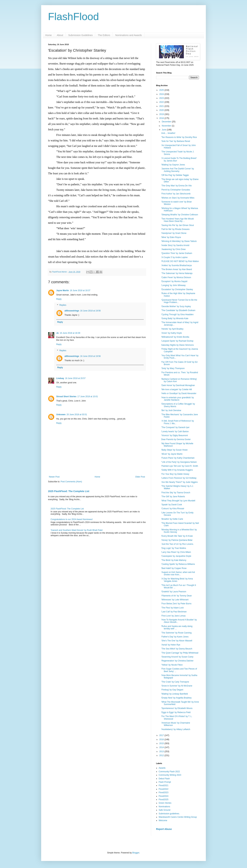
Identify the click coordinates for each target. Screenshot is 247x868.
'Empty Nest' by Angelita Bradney (176, 698)
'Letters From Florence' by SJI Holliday (179, 478)
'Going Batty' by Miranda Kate (175, 318)
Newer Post (54, 477)
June (164, 130)
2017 (162, 735)
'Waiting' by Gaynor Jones (173, 165)
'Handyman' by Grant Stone (174, 233)
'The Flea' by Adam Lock (172, 608)
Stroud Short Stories (66, 397)
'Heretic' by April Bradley (172, 329)
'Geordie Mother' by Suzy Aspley (176, 306)
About (60, 35)
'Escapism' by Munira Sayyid (174, 281)
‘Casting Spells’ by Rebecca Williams (178, 564)
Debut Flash (164, 779)
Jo (57, 333)
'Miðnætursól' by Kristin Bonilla (175, 337)
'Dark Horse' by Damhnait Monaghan (178, 385)
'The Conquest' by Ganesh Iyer (175, 427)
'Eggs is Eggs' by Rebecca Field (176, 712)
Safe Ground (164, 810)
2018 (162, 118)
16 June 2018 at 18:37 (80, 290)
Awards (162, 768)
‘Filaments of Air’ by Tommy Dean (177, 596)
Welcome (163, 820)
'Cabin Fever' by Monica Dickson (176, 277)
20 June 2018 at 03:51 (77, 415)
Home (48, 35)
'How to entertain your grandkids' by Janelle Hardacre (178, 399)
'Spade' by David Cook (172, 505)
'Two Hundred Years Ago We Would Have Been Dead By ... (177, 220)
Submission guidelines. (169, 814)
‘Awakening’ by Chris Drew (173, 249)
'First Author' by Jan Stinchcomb (176, 194)
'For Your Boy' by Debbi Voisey (175, 474)
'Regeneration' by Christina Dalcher (177, 661)
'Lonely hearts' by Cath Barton (175, 432)
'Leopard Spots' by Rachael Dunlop (177, 341)
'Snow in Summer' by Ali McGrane (177, 686)
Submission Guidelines (80, 35)
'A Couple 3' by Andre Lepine (174, 257)
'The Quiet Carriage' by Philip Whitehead (180, 653)
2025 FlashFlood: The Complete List (69, 491)
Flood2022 (164, 789)
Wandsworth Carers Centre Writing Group (178, 817)
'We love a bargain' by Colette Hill (177, 389)
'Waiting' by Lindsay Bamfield (175, 694)
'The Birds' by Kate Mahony (174, 560)
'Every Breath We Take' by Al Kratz (177, 536)
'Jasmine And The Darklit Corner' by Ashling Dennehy (178, 170)
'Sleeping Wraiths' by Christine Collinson (180, 215)
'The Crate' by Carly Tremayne (175, 682)
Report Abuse (164, 829)
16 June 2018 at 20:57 (75, 378)
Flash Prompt (165, 782)
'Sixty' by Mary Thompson (173, 368)
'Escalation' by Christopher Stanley (177, 289)
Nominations (164, 807)
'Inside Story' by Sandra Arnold (175, 245)
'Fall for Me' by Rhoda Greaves (175, 229)
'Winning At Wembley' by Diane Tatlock (179, 241)
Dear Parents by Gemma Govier (176, 439)
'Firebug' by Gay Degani (172, 690)
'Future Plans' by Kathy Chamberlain (178, 458)
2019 (162, 114)
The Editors (104, 35)
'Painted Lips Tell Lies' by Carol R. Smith (180, 466)
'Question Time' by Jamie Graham (177, 253)
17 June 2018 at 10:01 (88, 397)
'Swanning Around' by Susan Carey (177, 657)
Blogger (136, 853)
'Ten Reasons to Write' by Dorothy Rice (179, 137)
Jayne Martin (63, 290)
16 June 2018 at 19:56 (90, 311)
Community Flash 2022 (169, 772)
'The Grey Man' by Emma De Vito (177, 186)
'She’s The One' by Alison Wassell (177, 641)
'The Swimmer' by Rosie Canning (176, 633)
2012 (162, 755)
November (167, 126)
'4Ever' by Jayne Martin (172, 454)
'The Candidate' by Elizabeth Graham (178, 310)
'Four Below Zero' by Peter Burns (176, 604)
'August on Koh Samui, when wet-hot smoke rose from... (178, 573)
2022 (162, 102)
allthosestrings (72, 311)
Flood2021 (164, 785)
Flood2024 (164, 796)
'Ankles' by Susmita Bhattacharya (176, 265)
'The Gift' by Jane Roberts (173, 497)
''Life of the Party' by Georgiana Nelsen (179, 462)
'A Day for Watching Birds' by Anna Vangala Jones (177, 580)
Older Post (140, 477)
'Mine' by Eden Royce (171, 237)
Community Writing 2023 (170, 775)
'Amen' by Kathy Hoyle (172, 333)
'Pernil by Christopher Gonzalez (176, 190)
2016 (162, 739)
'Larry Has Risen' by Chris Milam (176, 552)
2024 (162, 94)
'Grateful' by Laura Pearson (174, 592)
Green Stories (165, 803)
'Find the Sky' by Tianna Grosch (176, 493)
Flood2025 (164, 800)
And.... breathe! (168, 133)
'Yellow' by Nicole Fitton (172, 665)
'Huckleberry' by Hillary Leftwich (176, 729)
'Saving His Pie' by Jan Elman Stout (178, 225)
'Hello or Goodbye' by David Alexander (179, 393)
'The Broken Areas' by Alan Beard (177, 269)
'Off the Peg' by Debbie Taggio (175, 175)
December (167, 122)
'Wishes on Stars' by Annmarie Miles (178, 198)
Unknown (61, 415)
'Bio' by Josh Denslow (171, 410)
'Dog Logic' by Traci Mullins (174, 548)
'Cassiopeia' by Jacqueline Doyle (176, 556)
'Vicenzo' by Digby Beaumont (175, 435)
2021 (162, 106)
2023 (162, 98)
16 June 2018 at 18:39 (70, 333)
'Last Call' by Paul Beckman (174, 612)
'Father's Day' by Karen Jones (175, 637)
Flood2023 (164, 793)
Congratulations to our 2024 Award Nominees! (72, 519)
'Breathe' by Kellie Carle (172, 519)
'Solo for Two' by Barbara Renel (176, 141)
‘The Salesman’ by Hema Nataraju (177, 273)
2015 (162, 743)
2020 (162, 110)
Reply (59, 299)
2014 (162, 747)
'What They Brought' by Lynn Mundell (178, 501)
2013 (162, 752)
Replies (63, 305)
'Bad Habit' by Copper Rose (174, 568)
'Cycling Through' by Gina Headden (177, 314)
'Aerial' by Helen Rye (171, 645)
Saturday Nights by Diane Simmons (177, 345)
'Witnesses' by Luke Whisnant (175, 600)
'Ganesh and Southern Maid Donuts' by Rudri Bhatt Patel (77, 530)
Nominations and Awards (129, 35)
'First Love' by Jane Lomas (173, 616)
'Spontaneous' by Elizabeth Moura (177, 708)
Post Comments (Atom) (71, 482)
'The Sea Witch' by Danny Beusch (177, 649)
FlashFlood (73, 17)
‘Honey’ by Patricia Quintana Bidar (177, 540)
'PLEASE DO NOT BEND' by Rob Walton (180, 261)
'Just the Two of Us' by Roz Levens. (177, 544)
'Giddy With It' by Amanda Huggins (177, 470)
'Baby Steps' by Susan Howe (174, 450)
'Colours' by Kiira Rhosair (173, 509)
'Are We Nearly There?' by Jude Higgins (179, 482)
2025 (162, 90)
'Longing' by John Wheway (173, 285)
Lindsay (60, 378)
